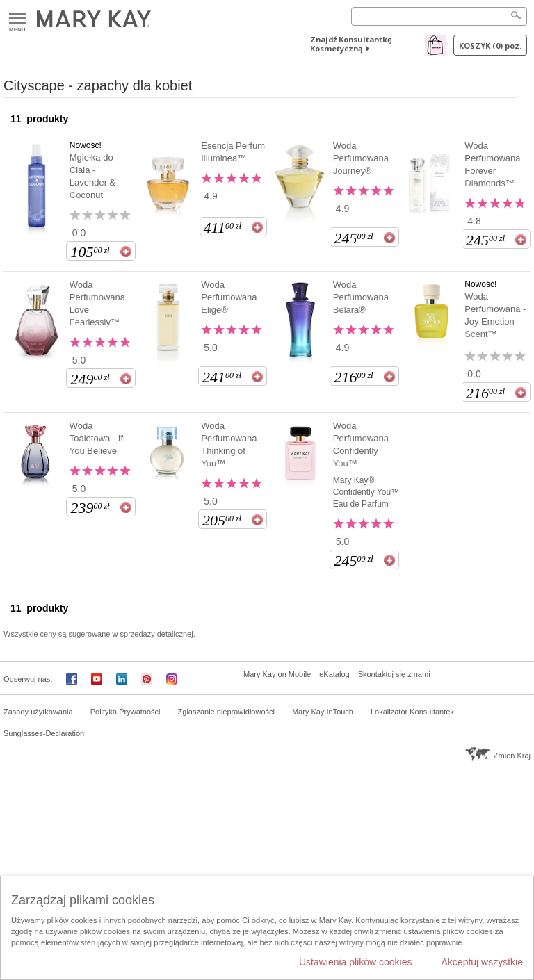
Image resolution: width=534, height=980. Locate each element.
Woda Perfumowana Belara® (361, 297)
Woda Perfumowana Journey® (361, 158)
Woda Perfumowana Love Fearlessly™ (97, 303)
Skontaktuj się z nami (394, 674)
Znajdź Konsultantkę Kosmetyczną (351, 44)
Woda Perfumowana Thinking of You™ (229, 444)
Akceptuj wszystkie (482, 962)
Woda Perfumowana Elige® (229, 297)
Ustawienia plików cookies (356, 962)
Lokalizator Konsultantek (412, 712)
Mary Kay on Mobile (277, 674)
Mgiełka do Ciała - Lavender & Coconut (93, 176)
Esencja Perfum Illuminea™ (233, 152)
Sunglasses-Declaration (44, 733)
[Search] (439, 16)
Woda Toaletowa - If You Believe (96, 438)
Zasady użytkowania (38, 712)
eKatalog (334, 674)
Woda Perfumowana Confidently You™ (361, 444)
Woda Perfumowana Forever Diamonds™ (492, 164)
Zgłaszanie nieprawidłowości (226, 712)
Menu (18, 19)
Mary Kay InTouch (323, 712)
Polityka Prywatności (126, 712)
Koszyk (490, 46)
